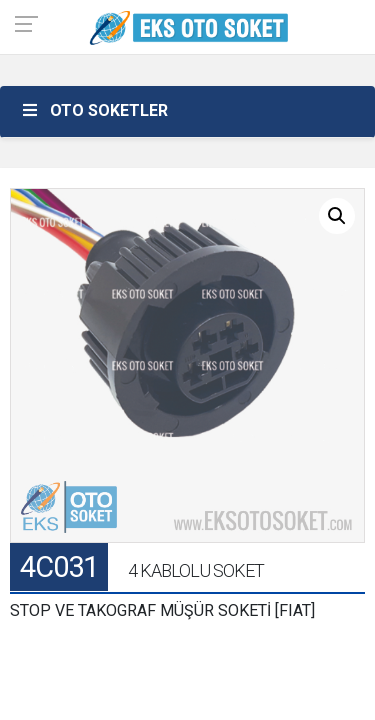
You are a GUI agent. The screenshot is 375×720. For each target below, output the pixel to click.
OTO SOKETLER (94, 110)
